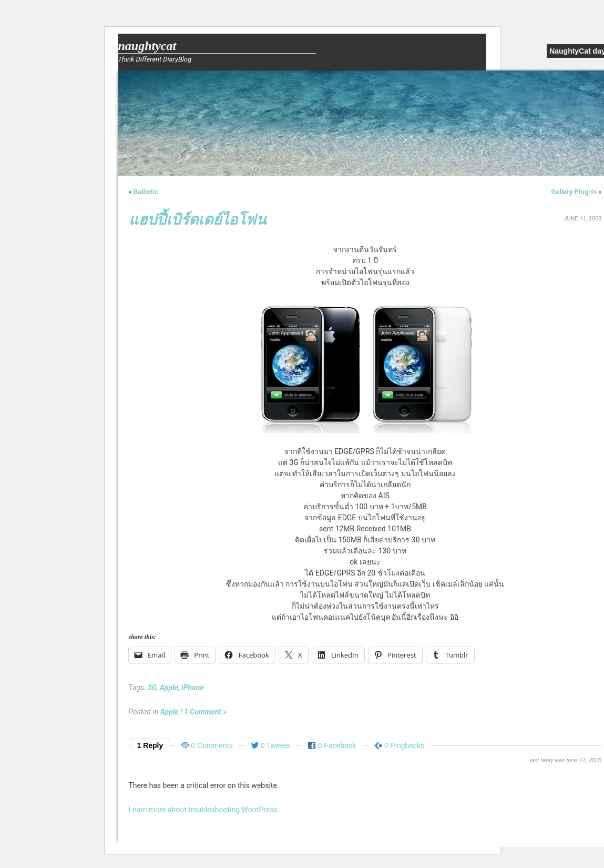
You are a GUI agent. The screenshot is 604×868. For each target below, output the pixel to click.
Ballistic (146, 192)
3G (152, 688)
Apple (169, 688)
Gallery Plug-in (574, 192)
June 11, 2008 (582, 219)
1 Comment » (205, 712)
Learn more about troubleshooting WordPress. (204, 810)
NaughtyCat (147, 46)
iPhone (193, 688)
